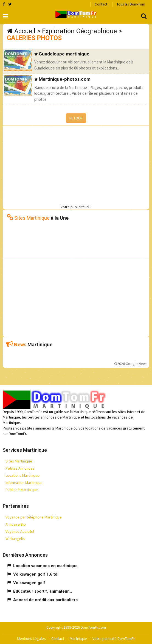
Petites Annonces (20, 468)
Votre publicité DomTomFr (114, 639)
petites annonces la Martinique (47, 428)
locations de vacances (104, 428)
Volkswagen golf (29, 583)
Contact (101, 4)
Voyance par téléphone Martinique (34, 517)
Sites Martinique (19, 461)
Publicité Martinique (22, 490)
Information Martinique (24, 483)
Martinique (78, 639)
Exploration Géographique (79, 31)
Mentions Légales (31, 639)
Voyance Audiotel (20, 531)
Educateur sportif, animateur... (43, 591)
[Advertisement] (77, 164)
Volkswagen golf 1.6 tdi (36, 574)
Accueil (25, 31)
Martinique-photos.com (65, 79)
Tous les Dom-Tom (131, 4)
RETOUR (76, 118)
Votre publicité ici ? (76, 207)
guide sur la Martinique (72, 412)
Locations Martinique (22, 475)
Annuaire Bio (16, 524)
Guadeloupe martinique (64, 54)
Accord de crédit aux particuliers (45, 600)
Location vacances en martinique (45, 566)
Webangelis (15, 539)
